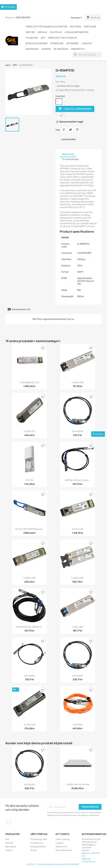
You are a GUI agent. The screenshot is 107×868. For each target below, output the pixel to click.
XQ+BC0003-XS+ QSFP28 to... (29, 627)
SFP (43, 38)
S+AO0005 (78, 725)
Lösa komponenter (76, 32)
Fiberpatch (78, 49)
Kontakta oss (37, 843)
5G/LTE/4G (56, 32)
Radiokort (32, 49)
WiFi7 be (30, 32)
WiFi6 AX (42, 32)
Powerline (57, 43)
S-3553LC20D (78, 578)
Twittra (70, 130)
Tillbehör (32, 38)
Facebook (8, 822)
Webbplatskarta (38, 847)
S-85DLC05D (78, 382)
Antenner (72, 43)
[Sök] (87, 55)
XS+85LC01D (29, 431)
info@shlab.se (89, 861)
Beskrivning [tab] (68, 154)
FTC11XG (29, 480)
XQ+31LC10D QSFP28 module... (30, 529)
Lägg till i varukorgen (75, 109)
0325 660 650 (23, 17)
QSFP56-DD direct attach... (78, 480)
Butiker (34, 850)
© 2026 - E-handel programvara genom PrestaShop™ (54, 864)
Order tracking (63, 839)
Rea (7, 839)
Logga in (60, 843)
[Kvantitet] (59, 102)
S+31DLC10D (30, 725)
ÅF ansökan (61, 49)
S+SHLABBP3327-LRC (29, 382)
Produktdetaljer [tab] (71, 159)
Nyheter (9, 843)
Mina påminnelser (64, 850)
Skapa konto (61, 847)
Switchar (90, 27)
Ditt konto (62, 834)
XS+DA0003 (78, 431)
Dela (64, 130)
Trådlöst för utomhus (62, 38)
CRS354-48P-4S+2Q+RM (78, 785)
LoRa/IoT (87, 43)
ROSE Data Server (37, 43)
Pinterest (77, 130)
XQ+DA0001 (30, 676)
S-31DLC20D (78, 627)
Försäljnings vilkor (39, 839)
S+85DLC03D (30, 578)
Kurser (46, 49)
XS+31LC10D (78, 529)
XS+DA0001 (78, 676)
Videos (9, 850)
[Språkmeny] (77, 18)
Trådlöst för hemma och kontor (46, 27)
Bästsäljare (11, 847)
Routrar (76, 27)
